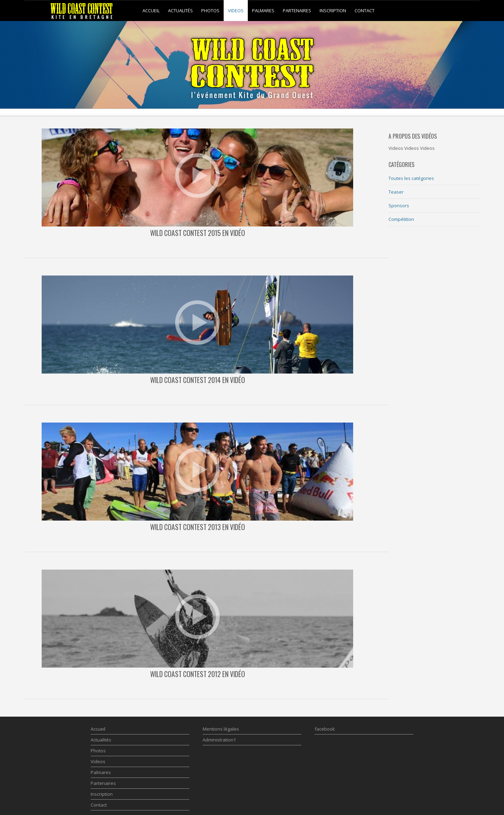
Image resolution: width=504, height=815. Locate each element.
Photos (210, 11)
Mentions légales (221, 729)
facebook (325, 729)
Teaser (396, 192)
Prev (34, 100)
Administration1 (219, 740)
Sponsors (399, 206)
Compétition (401, 219)
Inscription (333, 11)
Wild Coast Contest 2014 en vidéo (198, 380)
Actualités (180, 11)
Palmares (263, 11)
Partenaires (297, 11)
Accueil (151, 11)
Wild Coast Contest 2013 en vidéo (198, 527)
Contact (365, 11)
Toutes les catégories (411, 178)
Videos (236, 11)
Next (470, 100)
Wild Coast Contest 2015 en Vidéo (198, 233)
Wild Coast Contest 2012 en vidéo (198, 674)
